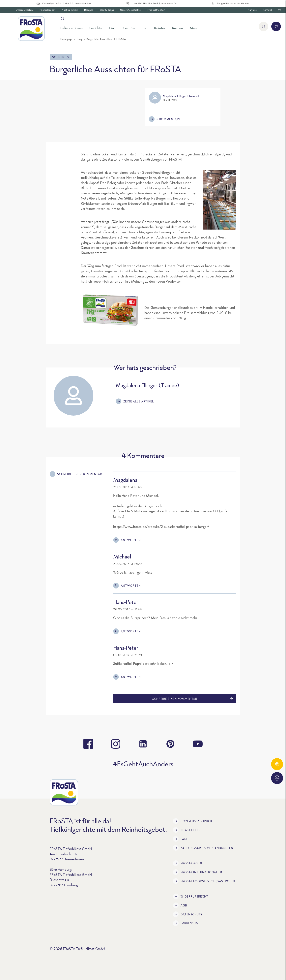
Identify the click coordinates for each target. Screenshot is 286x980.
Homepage (66, 39)
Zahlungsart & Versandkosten (203, 848)
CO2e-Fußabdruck (193, 821)
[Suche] (130, 19)
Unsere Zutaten (24, 10)
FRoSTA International (198, 872)
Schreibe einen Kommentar (76, 474)
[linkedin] (143, 744)
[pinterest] (170, 744)
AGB (180, 905)
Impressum (186, 923)
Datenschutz (188, 914)
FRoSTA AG (188, 863)
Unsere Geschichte (130, 10)
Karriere (252, 10)
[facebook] (88, 744)
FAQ (180, 839)
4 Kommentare (165, 119)
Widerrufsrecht (191, 896)
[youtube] (198, 744)
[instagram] (116, 744)
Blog (79, 39)
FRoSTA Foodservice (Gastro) (205, 881)
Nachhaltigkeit (70, 10)
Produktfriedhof (156, 10)
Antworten (127, 540)
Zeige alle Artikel (135, 401)
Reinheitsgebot (47, 10)
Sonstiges (61, 57)
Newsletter (187, 830)
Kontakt (267, 10)
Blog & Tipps (107, 10)
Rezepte (89, 10)
